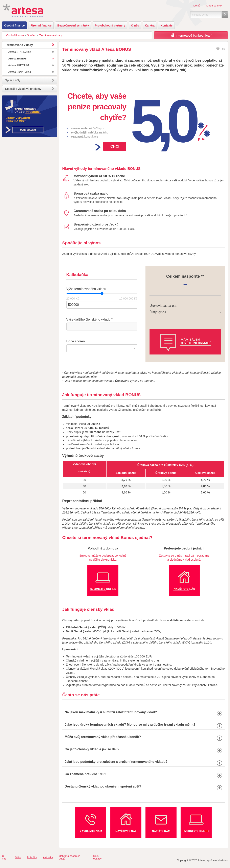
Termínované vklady (51, 35)
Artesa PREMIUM (19, 65)
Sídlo (18, 857)
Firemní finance (41, 25)
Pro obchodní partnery (110, 25)
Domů (197, 6)
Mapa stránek (214, 6)
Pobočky (32, 857)
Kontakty (166, 25)
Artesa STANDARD (19, 52)
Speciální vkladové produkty (23, 89)
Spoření (32, 35)
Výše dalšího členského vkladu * (89, 319)
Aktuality (48, 857)
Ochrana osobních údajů (70, 857)
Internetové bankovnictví (191, 35)
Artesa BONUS (17, 59)
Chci (115, 146)
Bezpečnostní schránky (73, 25)
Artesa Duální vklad (20, 72)
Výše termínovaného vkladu (86, 289)
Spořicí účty (13, 80)
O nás (135, 25)
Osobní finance (14, 25)
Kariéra (150, 25)
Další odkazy (97, 857)
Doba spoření (76, 341)
